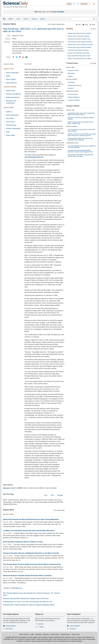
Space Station (11, 79)
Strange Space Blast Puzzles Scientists (79, 33)
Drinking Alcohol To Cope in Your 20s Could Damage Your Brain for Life (27, 602)
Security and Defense (13, 94)
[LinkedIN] (23, 57)
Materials (6, 488)
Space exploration (12, 115)
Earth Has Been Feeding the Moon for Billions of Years (23, 542)
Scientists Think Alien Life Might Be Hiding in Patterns (81, 118)
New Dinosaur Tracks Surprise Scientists (80, 42)
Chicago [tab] (60, 495)
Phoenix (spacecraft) (13, 128)
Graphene (71, 88)
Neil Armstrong (11, 125)
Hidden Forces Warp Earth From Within (80, 59)
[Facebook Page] (74, 4)
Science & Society (10, 87)
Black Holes (71, 73)
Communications (73, 94)
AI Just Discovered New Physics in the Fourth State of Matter (81, 130)
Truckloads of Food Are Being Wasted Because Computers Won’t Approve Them (80, 151)
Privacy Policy (55, 634)
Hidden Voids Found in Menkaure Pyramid (80, 45)
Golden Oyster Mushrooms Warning (78, 36)
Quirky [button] (43, 19)
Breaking (70, 29)
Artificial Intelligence (74, 97)
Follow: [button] (69, 4)
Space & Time (9, 69)
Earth (8, 132)
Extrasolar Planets (73, 70)
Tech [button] (19, 19)
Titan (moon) (10, 122)
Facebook (41, 624)
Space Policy (11, 91)
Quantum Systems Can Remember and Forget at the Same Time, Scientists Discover (82, 135)
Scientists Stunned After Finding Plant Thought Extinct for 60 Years (26, 599)
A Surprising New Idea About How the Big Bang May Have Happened (80, 139)
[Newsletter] (94, 4)
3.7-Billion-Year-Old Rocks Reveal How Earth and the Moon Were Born (29, 531)
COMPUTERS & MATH (72, 91)
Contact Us (73, 629)
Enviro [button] (26, 19)
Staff (32, 634)
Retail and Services (13, 97)
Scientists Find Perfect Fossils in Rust (79, 39)
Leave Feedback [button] (75, 626)
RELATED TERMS (9, 108)
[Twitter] (17, 57)
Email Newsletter (11, 626)
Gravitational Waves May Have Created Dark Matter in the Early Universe (81, 114)
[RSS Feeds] (90, 4)
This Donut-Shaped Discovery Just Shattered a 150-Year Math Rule (82, 147)
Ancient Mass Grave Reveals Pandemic (80, 47)
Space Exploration (12, 73)
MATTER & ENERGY (72, 79)
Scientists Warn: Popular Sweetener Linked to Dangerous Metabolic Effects (29, 605)
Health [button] (11, 19)
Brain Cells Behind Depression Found (79, 56)
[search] (94, 19)
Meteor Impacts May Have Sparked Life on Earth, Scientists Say (80, 123)
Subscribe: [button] (84, 4)
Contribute (38, 634)
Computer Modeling (74, 100)
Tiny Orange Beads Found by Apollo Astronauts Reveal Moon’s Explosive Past (32, 564)
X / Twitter (41, 627)
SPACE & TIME (70, 67)
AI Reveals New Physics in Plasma (78, 50)
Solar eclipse (11, 135)
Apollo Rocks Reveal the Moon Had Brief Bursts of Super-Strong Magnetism (31, 519)
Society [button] (35, 19)
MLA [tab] (46, 495)
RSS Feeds (9, 629)
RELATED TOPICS (9, 64)
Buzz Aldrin (10, 118)
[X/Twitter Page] (78, 4)
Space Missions (12, 83)
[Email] (26, 57)
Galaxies (70, 76)
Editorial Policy (65, 634)
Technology (71, 82)
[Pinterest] (20, 57)
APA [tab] (52, 495)
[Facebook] (13, 57)
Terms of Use (76, 634)
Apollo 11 (9, 112)
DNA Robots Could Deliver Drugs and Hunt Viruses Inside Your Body (81, 155)
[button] (78, 25)
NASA (8, 76)
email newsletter (58, 12)
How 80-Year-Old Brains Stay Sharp (79, 53)
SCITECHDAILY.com (17, 588)
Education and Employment (11, 102)
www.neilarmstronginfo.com (34, 157)
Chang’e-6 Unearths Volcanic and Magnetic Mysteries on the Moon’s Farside (31, 553)
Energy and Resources (75, 85)
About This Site (24, 634)
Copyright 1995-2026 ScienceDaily (16, 637)
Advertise (46, 634)
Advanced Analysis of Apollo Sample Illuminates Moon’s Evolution (27, 576)
